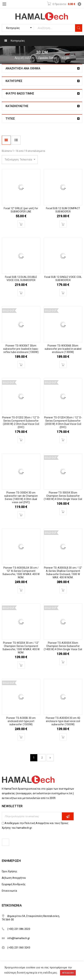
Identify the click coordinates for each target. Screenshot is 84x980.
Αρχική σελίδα (24, 58)
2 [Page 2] (42, 758)
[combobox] (18, 28)
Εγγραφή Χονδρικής (14, 884)
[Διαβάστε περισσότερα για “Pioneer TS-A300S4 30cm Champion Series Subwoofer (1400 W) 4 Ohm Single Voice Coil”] (63, 662)
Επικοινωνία (9, 891)
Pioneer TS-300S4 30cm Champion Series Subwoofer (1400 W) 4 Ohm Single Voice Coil (63, 496)
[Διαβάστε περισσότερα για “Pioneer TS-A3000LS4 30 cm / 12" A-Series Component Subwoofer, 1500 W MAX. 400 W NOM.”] (21, 590)
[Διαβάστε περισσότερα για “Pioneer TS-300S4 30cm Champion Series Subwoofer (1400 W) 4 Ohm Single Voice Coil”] (63, 511)
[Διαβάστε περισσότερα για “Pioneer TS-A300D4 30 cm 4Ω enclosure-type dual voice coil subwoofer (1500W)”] (63, 737)
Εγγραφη (68, 816)
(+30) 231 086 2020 (19, 929)
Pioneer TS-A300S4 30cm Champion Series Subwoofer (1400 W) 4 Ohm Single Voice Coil (63, 646)
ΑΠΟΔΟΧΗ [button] (68, 973)
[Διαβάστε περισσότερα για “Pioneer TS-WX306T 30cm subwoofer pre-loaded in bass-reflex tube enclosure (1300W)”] (21, 364)
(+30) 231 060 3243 (19, 948)
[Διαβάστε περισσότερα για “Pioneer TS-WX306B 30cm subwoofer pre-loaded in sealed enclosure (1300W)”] (63, 364)
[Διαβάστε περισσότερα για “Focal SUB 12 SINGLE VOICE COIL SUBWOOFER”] (63, 293)
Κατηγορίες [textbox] (13, 28)
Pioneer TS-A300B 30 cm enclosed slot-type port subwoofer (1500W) (21, 721)
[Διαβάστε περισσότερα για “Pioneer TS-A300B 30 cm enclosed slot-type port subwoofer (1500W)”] (21, 737)
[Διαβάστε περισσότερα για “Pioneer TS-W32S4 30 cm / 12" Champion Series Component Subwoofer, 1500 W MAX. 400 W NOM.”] (21, 665)
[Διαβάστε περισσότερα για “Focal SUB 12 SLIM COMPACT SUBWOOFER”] (63, 224)
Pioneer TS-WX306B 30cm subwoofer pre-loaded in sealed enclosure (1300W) (63, 349)
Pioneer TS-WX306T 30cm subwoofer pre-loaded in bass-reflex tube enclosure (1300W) (21, 349)
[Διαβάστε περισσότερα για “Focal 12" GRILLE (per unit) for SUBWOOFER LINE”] (21, 224)
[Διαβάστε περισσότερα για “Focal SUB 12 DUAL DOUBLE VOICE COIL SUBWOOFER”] (21, 293)
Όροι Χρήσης (10, 871)
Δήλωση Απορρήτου (14, 878)
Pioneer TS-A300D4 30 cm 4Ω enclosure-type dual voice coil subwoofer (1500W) (63, 721)
